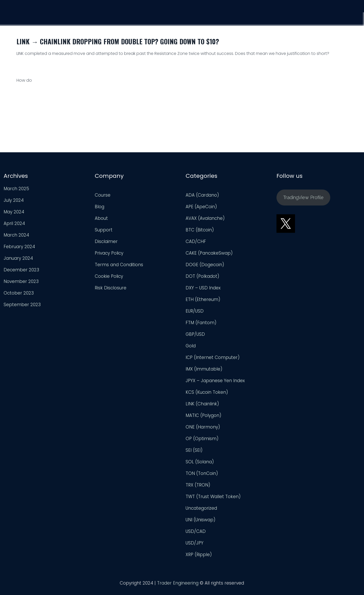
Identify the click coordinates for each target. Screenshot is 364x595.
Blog (99, 207)
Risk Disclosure (111, 288)
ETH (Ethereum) (203, 299)
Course (262, 16)
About (101, 218)
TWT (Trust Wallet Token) (213, 497)
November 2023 (21, 281)
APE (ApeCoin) (201, 207)
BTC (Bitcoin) (200, 230)
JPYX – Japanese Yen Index (215, 381)
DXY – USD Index (203, 288)
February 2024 (19, 247)
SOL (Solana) (200, 462)
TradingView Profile (303, 199)
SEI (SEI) (194, 450)
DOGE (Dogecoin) (205, 265)
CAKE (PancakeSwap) (209, 253)
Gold (191, 346)
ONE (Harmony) (203, 427)
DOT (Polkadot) (202, 276)
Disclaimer (106, 241)
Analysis (292, 17)
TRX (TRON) (198, 485)
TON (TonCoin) (202, 473)
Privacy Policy (109, 253)
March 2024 (16, 235)
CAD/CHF (196, 241)
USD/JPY (194, 543)
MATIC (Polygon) (203, 415)
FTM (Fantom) (201, 323)
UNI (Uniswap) (201, 520)
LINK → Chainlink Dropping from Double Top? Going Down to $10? (118, 41)
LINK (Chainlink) (202, 404)
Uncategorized (201, 508)
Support (322, 18)
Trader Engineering (178, 585)
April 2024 (14, 223)
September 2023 (22, 305)
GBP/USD (195, 334)
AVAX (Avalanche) (205, 218)
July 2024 (14, 200)
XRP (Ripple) (199, 555)
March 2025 (16, 189)
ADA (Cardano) (202, 195)
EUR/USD (195, 311)
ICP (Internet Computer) (213, 357)
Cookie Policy (109, 276)
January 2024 (18, 258)
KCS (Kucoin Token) (207, 392)
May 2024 (14, 212)
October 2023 (19, 293)
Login (350, 19)
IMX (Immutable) (204, 369)
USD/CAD (196, 531)
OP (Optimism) (202, 439)
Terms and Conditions (119, 265)
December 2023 (21, 270)
